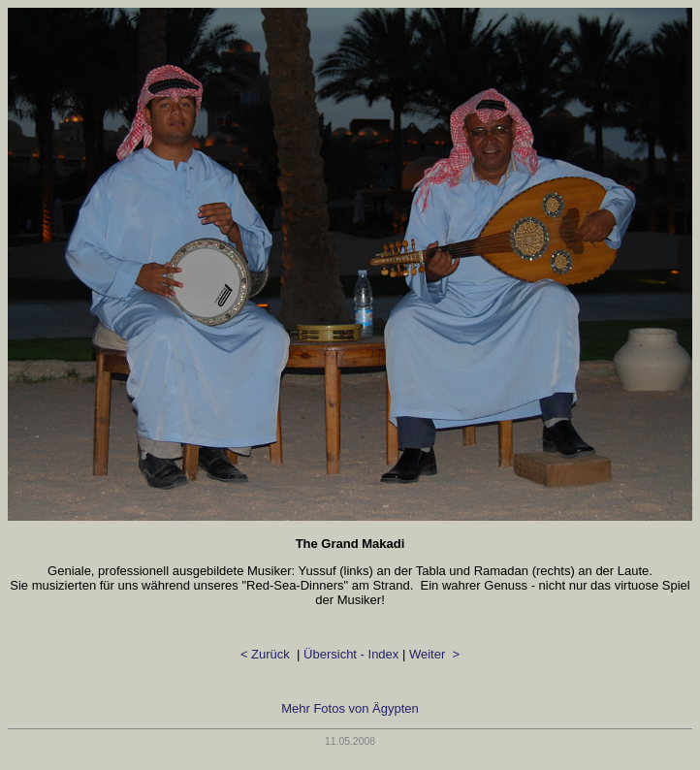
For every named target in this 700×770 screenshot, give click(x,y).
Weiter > (434, 654)
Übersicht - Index (351, 654)
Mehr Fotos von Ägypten (350, 708)
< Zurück (267, 654)
